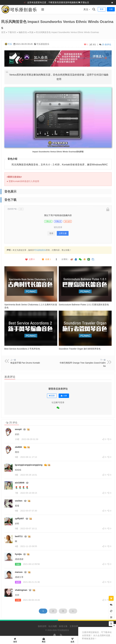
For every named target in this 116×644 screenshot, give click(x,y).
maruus (19, 572)
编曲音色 (23, 32)
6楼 (17, 511)
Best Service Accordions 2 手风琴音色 (22, 349)
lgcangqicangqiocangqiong (29, 465)
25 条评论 (107, 44)
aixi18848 (20, 483)
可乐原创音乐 (40, 250)
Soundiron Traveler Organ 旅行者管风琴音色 (80, 349)
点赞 (30, 259)
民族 (31, 32)
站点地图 (53, 626)
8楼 (17, 475)
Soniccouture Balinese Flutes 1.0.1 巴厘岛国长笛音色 (84, 305)
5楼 (17, 528)
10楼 (17, 439)
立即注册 (63, 233)
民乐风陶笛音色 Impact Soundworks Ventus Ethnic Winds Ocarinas (67, 32)
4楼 (17, 546)
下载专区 (12, 32)
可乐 (10, 44)
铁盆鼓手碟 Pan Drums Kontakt (25, 363)
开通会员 (85, 2)
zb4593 (19, 447)
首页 (3, 32)
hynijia (18, 554)
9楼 (17, 457)
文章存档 (74, 626)
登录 (51, 233)
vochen (19, 501)
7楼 (17, 493)
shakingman (21, 590)
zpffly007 (19, 519)
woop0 (18, 429)
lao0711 (19, 536)
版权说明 (42, 626)
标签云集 (63, 626)
